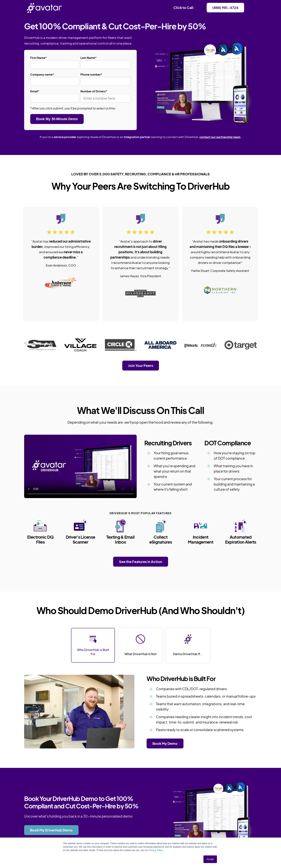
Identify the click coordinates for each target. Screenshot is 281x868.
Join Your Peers (141, 365)
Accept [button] (210, 859)
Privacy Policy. (156, 850)
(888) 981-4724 (225, 8)
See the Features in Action (141, 562)
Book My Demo (165, 743)
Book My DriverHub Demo (51, 830)
